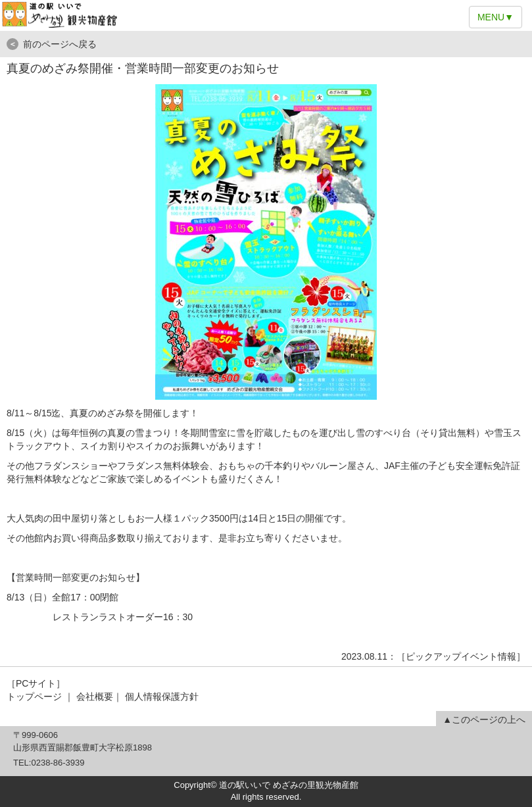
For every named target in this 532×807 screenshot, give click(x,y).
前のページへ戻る (52, 44)
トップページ (34, 697)
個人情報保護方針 (162, 697)
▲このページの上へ (484, 720)
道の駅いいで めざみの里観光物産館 (266, 15)
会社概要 (95, 697)
